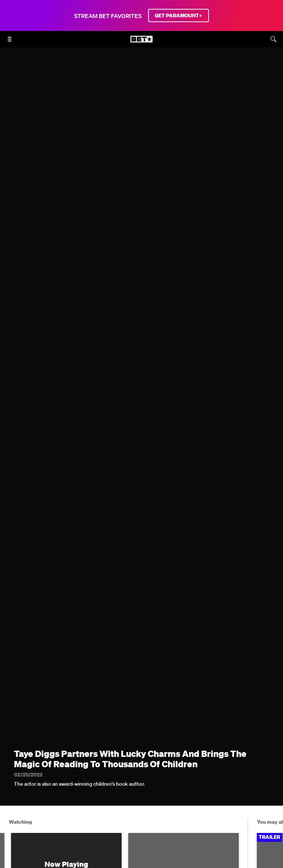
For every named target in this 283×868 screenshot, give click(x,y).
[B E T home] (141, 42)
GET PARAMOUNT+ (179, 15)
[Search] (273, 39)
